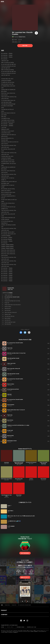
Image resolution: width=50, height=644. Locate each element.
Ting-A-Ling (7, 299)
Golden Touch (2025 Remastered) (43, 463)
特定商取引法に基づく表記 (32, 627)
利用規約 (3, 627)
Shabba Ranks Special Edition (7, 479)
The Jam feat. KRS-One (10, 316)
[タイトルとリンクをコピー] (29, 332)
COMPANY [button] (4, 615)
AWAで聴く (25, 46)
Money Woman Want (19, 479)
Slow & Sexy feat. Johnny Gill (11, 312)
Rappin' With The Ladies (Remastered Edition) (19, 463)
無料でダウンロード (25, 577)
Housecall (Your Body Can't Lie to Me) (12, 301)
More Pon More (43, 479)
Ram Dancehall (8, 324)
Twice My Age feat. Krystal (10, 322)
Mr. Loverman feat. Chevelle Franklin (25, 605)
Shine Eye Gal (8, 309)
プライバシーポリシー (10, 627)
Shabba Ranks (22, 37)
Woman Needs (19, 495)
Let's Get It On (8, 320)
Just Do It (31, 479)
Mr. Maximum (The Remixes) (31, 462)
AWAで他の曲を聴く (25, 553)
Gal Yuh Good (8, 310)
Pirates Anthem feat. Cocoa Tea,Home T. (13, 305)
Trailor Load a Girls (9, 295)
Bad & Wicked (8, 318)
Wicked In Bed (8, 314)
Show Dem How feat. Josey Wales (7, 496)
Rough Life (7, 303)
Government (7, 462)
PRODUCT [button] (4, 610)
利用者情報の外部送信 (20, 627)
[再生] (36, 33)
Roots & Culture (8, 307)
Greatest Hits (11, 288)
